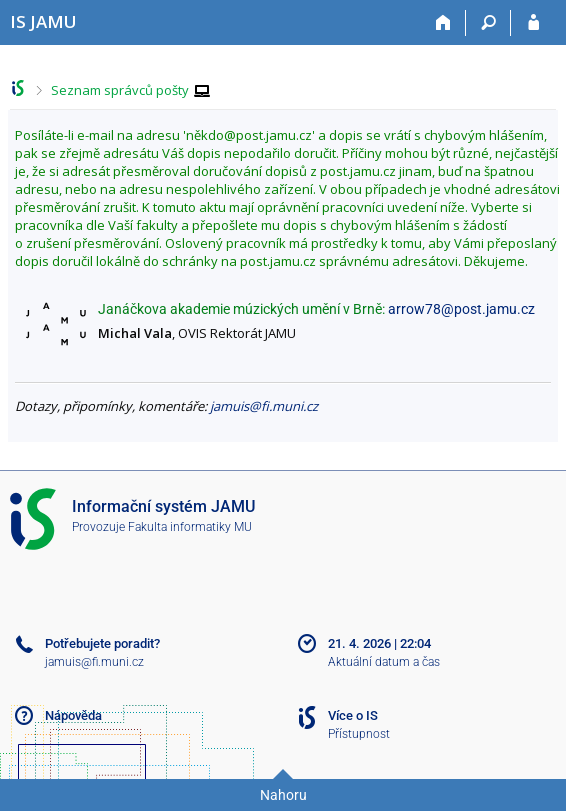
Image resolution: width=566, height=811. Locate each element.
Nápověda (73, 715)
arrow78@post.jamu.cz (461, 309)
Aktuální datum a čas (384, 662)
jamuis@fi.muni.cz (264, 406)
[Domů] (443, 23)
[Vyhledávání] (488, 23)
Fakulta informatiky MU (190, 527)
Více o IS (353, 715)
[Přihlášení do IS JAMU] (533, 23)
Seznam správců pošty (120, 90)
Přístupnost (359, 734)
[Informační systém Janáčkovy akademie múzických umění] (43, 21)
